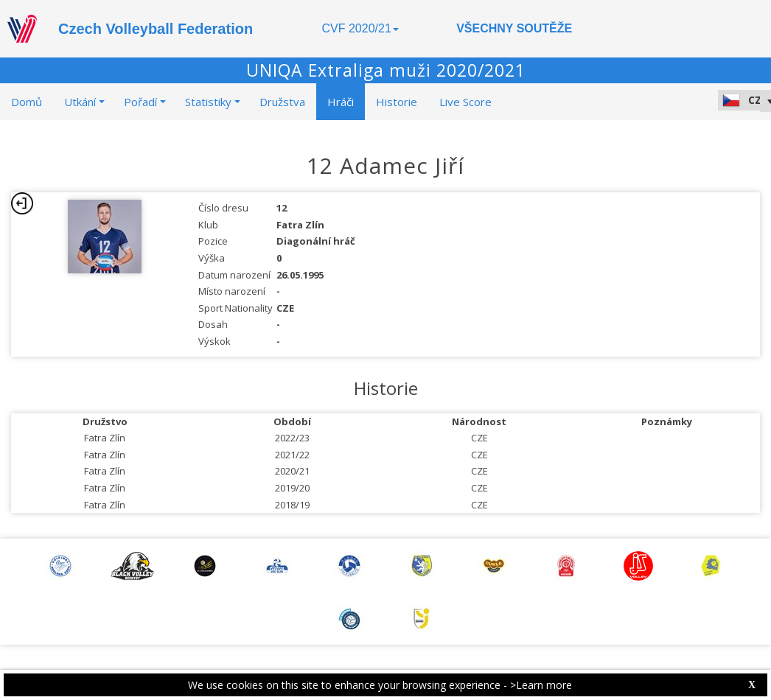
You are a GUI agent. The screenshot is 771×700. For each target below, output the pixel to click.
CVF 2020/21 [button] (360, 28)
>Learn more (541, 685)
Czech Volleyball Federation (156, 29)
